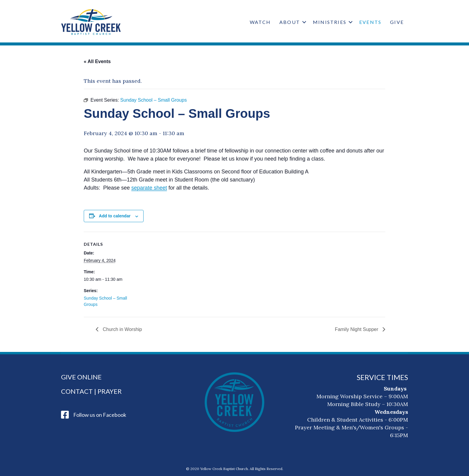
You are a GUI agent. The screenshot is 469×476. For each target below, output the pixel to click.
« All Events (97, 61)
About (290, 22)
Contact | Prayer (91, 391)
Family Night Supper (357, 329)
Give (397, 22)
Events (370, 22)
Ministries (330, 22)
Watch (260, 22)
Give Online (81, 377)
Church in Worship (122, 329)
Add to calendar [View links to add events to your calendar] (115, 216)
